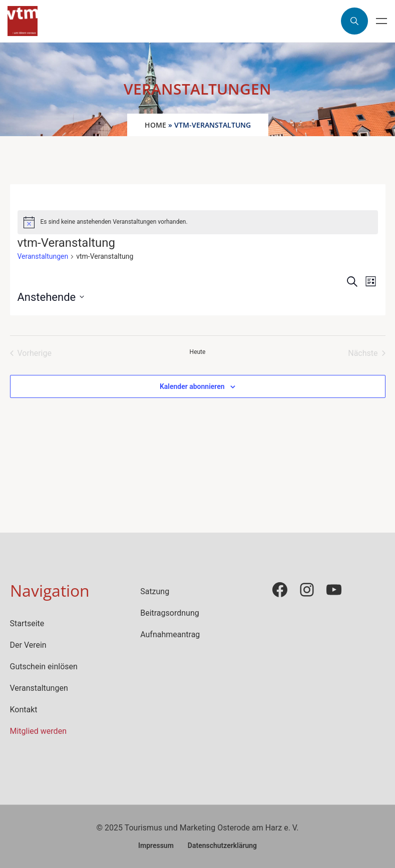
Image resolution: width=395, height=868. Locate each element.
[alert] (198, 222)
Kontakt (24, 710)
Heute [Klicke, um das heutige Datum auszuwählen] (198, 352)
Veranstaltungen (43, 256)
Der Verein (28, 645)
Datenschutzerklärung (222, 845)
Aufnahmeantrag (170, 634)
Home (155, 125)
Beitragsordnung (170, 613)
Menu (381, 21)
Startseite (27, 623)
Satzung (155, 591)
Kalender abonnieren (192, 386)
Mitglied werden (38, 731)
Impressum (156, 845)
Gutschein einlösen (44, 667)
